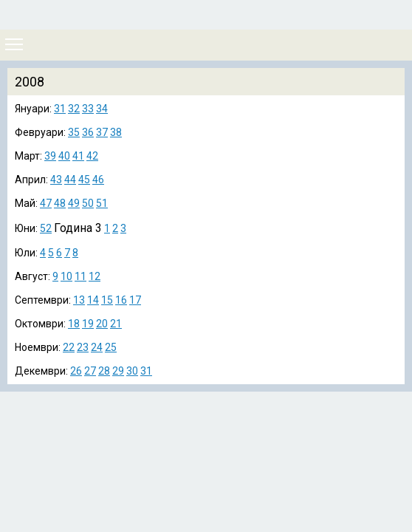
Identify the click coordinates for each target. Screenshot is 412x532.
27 (90, 371)
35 (74, 132)
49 (74, 203)
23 (83, 347)
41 (78, 156)
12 (95, 276)
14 (93, 300)
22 (69, 347)
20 (102, 324)
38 (116, 132)
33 (88, 109)
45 (84, 180)
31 (60, 109)
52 (46, 228)
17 (135, 300)
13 (79, 300)
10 (66, 276)
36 (88, 132)
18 (74, 324)
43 (56, 180)
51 (102, 203)
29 (118, 371)
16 (121, 300)
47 (46, 203)
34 (102, 109)
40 (64, 156)
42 (92, 156)
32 (74, 109)
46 (98, 180)
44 (70, 180)
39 (50, 156)
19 (88, 324)
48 (60, 203)
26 (76, 371)
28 (104, 371)
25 (111, 347)
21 (116, 324)
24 (97, 347)
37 (102, 132)
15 (107, 300)
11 (80, 276)
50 (88, 203)
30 (132, 371)
